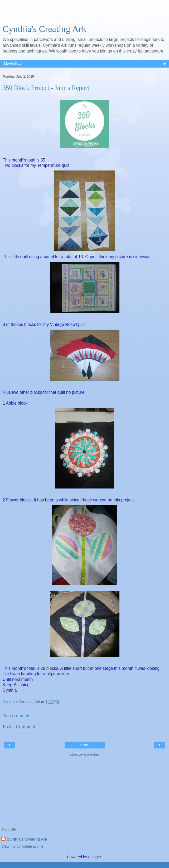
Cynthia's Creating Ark (44, 29)
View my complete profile (22, 846)
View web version (85, 755)
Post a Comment (19, 727)
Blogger (95, 857)
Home (84, 745)
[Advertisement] (85, 15)
